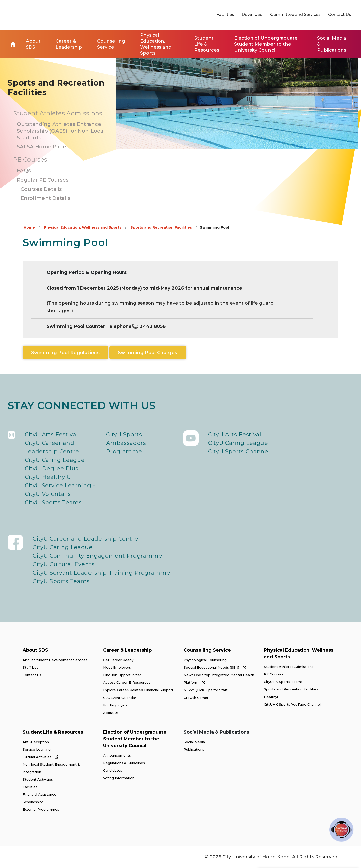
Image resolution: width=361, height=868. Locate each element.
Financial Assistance (39, 794)
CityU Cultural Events (64, 564)
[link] (315, 828)
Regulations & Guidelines (124, 763)
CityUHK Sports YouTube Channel (292, 704)
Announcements (117, 755)
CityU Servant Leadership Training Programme (101, 573)
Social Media (194, 742)
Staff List (30, 667)
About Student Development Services (55, 660)
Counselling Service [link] (111, 44)
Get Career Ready (118, 660)
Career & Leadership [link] (69, 44)
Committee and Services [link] (295, 14)
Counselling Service (207, 650)
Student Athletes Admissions (289, 667)
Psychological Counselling (205, 660)
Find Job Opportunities (122, 675)
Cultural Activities (40, 757)
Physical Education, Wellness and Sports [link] (156, 44)
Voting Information (119, 778)
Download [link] (252, 14)
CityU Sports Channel (239, 452)
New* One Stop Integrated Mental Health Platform (219, 679)
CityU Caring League (55, 460)
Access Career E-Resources (127, 682)
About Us (111, 713)
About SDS (35, 650)
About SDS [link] (33, 44)
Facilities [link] (225, 14)
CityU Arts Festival (52, 435)
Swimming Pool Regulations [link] (65, 353)
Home (13, 44)
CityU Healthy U (48, 477)
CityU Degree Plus (52, 469)
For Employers (115, 705)
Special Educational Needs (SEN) (215, 667)
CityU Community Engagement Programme (98, 556)
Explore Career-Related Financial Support (138, 690)
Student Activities (38, 779)
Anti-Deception (36, 742)
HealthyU (272, 697)
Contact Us (32, 675)
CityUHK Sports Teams (283, 682)
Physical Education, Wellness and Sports (83, 227)
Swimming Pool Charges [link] (148, 353)
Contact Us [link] (340, 14)
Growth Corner (196, 698)
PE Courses (274, 674)
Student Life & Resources (53, 732)
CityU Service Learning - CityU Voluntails (60, 490)
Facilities (30, 787)
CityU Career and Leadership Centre (52, 447)
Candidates (113, 770)
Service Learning (37, 749)
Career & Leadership (127, 650)
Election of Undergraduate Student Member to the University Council (135, 739)
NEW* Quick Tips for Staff (205, 690)
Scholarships (33, 802)
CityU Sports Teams (53, 503)
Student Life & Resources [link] (207, 44)
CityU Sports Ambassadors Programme (126, 443)
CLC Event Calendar (120, 698)
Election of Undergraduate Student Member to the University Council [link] (266, 44)
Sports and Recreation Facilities (161, 227)
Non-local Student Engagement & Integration (51, 768)
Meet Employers (117, 667)
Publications (194, 749)
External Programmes (41, 809)
